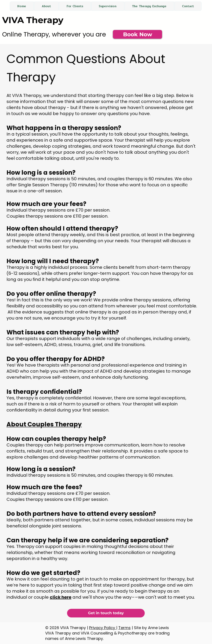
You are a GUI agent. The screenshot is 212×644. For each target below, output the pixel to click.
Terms (124, 628)
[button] (75, 6)
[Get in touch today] (106, 613)
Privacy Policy (103, 628)
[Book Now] (137, 34)
